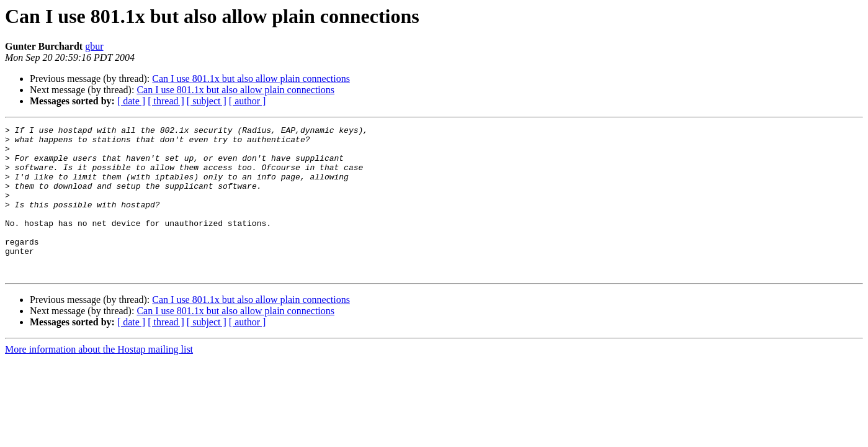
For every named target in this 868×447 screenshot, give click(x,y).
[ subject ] (207, 101)
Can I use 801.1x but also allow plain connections (251, 79)
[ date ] (131, 101)
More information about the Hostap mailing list (99, 379)
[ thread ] (166, 101)
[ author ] (248, 101)
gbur (94, 46)
